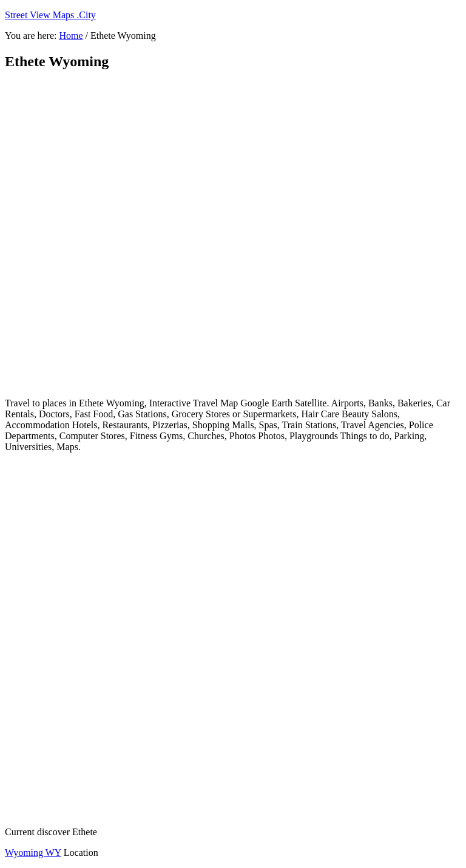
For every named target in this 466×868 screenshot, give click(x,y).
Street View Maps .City (50, 15)
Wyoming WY (33, 853)
